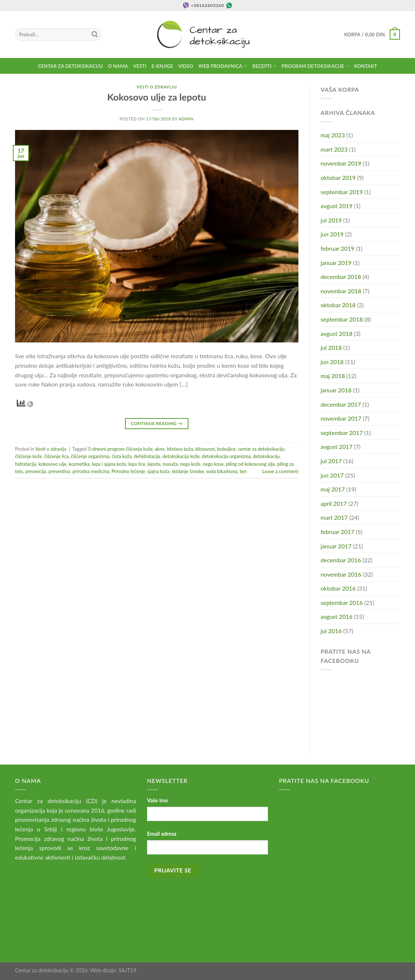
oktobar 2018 (338, 305)
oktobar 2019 (338, 177)
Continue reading (157, 423)
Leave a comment (280, 471)
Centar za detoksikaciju (71, 66)
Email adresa (162, 834)
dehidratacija (147, 456)
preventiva (59, 471)
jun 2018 (332, 362)
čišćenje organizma (90, 456)
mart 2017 (334, 517)
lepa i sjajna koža (109, 464)
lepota (154, 464)
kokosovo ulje (52, 464)
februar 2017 (338, 532)
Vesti (140, 66)
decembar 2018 (341, 277)
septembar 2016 (342, 602)
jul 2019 (331, 220)
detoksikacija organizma (226, 456)
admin (186, 119)
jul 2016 (331, 631)
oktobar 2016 (338, 588)
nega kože (190, 464)
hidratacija (26, 464)
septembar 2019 (342, 192)
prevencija (36, 471)
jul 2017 (331, 461)
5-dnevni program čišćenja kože (120, 449)
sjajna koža (158, 471)
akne (160, 449)
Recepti (264, 66)
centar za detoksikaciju (261, 449)
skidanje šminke (188, 471)
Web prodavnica (223, 66)
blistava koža (180, 449)
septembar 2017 (342, 433)
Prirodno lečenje (128, 471)
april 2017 (334, 503)
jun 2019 (332, 234)
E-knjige (162, 66)
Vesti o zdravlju (157, 87)
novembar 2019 (341, 163)
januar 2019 (336, 263)
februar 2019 (338, 248)
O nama (118, 66)
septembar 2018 (342, 319)
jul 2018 (331, 347)
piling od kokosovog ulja (250, 464)
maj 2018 (333, 376)
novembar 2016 (341, 574)
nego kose (213, 464)
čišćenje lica (56, 456)
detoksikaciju (266, 456)
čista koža (122, 456)
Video (186, 66)
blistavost (205, 449)
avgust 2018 (337, 333)
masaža (170, 464)
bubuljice (226, 449)
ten (243, 471)
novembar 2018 (341, 291)
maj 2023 (333, 135)
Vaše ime (157, 800)
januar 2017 (336, 546)
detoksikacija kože (181, 456)
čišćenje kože (28, 456)
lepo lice (137, 464)
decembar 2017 (341, 404)
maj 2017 (333, 489)
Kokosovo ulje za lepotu (157, 97)
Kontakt (366, 66)
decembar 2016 (341, 560)
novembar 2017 (341, 418)
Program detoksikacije (315, 66)
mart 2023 (334, 149)
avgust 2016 (337, 616)
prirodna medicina (91, 471)
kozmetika (79, 464)
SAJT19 (127, 970)
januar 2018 (336, 390)
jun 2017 (332, 475)
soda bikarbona (222, 471)
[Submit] (95, 35)
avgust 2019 (337, 206)
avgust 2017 (337, 447)
